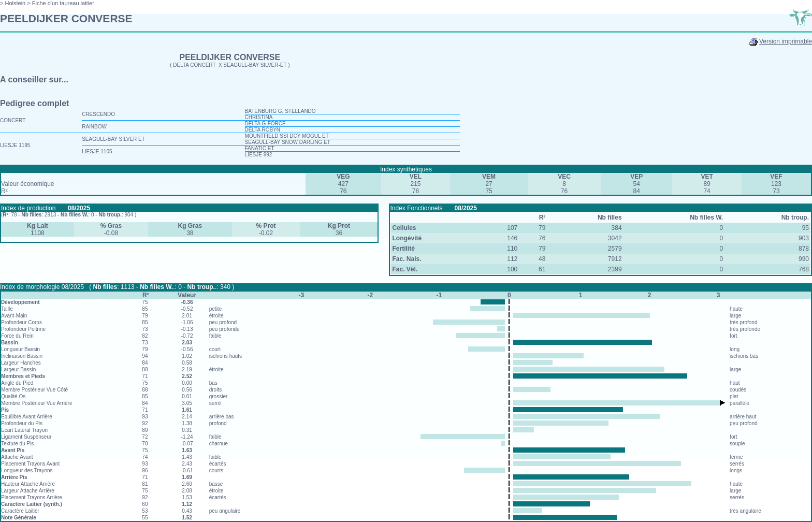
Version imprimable (786, 41)
